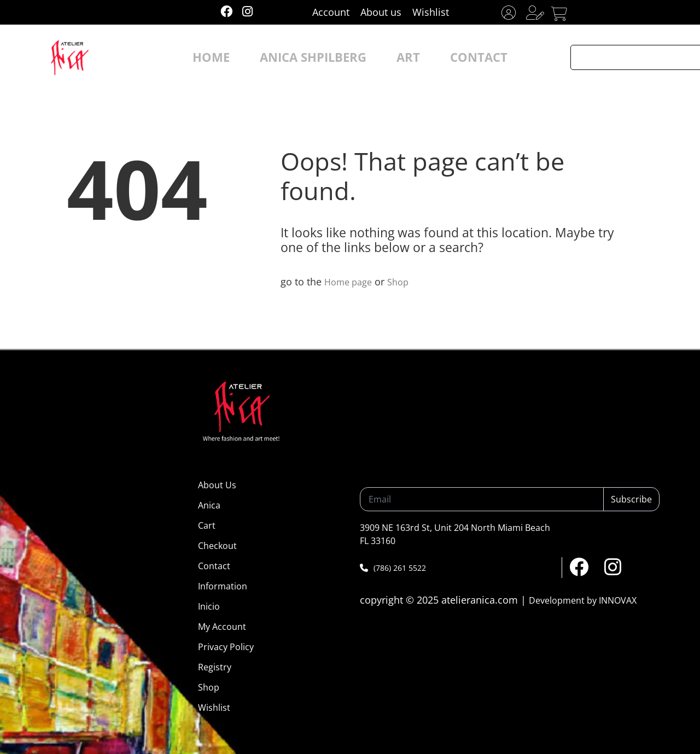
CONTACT (452, 57)
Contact (214, 566)
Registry (215, 667)
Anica (209, 505)
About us (381, 12)
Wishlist (431, 12)
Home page (351, 282)
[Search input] (627, 57)
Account (331, 12)
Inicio (209, 606)
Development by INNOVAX (583, 600)
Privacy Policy (226, 647)
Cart (207, 525)
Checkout (217, 546)
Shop (404, 282)
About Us (217, 485)
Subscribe (631, 499)
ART (395, 57)
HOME (240, 57)
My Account (222, 627)
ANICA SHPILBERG (320, 57)
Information (223, 586)
